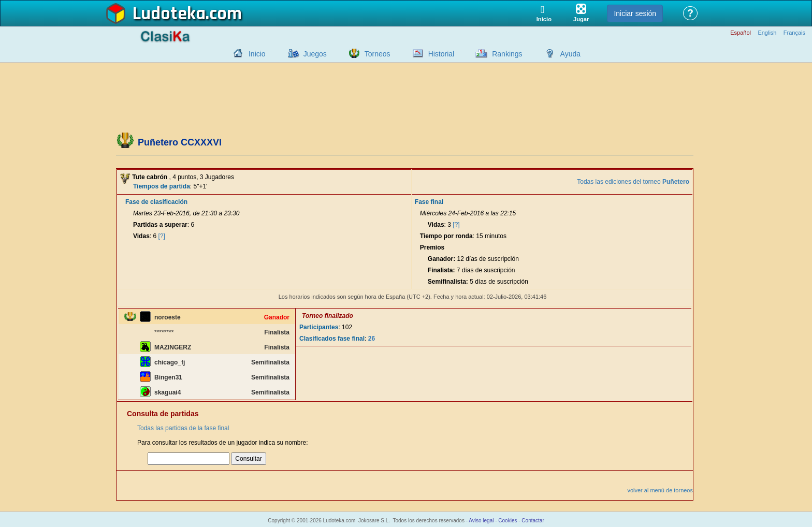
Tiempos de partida (162, 186)
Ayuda (570, 54)
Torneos (378, 54)
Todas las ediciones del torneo (633, 182)
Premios (432, 247)
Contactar (533, 521)
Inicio (257, 54)
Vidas (141, 236)
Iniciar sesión (635, 13)
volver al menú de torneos (660, 490)
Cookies (508, 521)
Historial (441, 54)
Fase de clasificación (156, 202)
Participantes (319, 327)
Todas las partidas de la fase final (183, 428)
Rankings (507, 54)
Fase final (429, 202)
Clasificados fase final (332, 339)
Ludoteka (169, 14)
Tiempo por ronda (446, 236)
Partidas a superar (160, 225)
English (767, 33)
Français (794, 33)
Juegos (315, 54)
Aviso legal (481, 521)
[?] (162, 236)
